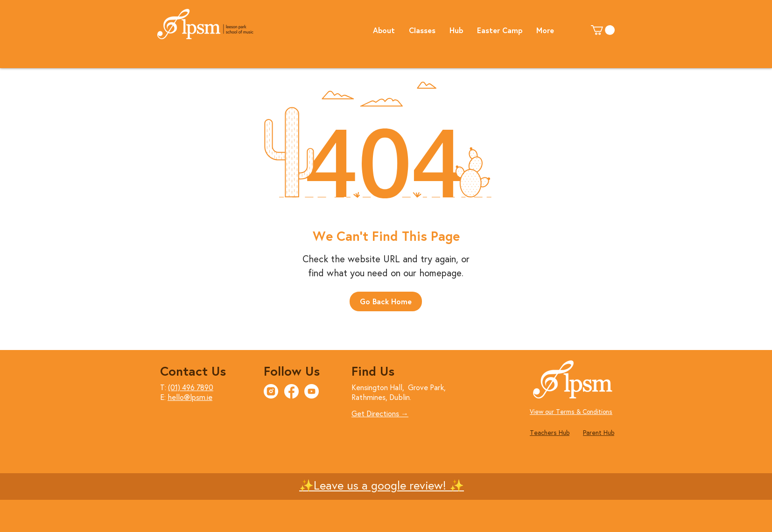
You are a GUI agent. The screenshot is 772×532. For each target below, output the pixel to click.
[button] (384, 30)
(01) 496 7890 (191, 387)
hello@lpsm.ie (190, 397)
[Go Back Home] (386, 301)
